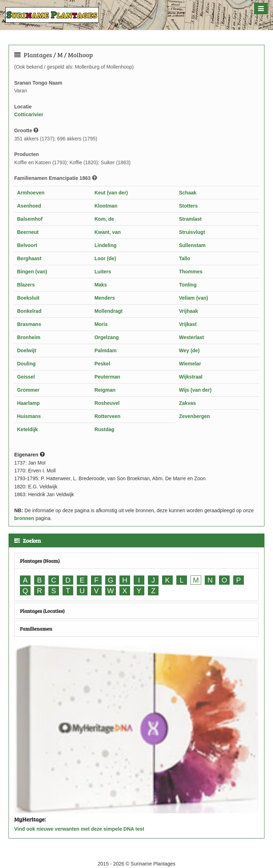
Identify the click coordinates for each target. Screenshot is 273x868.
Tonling (188, 285)
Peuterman (107, 377)
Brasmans (29, 324)
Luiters (103, 272)
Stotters (188, 206)
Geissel (26, 377)
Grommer (28, 390)
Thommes (191, 272)
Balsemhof (30, 219)
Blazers (26, 285)
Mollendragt (109, 311)
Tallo (184, 258)
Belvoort (27, 245)
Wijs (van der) (195, 390)
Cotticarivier (29, 114)
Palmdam (106, 350)
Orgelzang (107, 337)
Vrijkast (188, 324)
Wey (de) (189, 350)
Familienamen (36, 629)
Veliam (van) (193, 298)
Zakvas (187, 403)
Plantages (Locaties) (42, 611)
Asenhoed (29, 206)
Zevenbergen (194, 416)
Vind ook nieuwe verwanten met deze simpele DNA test (79, 829)
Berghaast (29, 258)
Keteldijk (27, 429)
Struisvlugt (192, 232)
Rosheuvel (107, 403)
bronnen (24, 518)
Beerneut (28, 232)
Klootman (106, 206)
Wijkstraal (191, 377)
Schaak (188, 193)
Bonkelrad (29, 311)
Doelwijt (27, 350)
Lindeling (106, 245)
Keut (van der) (111, 193)
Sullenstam (192, 245)
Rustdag (105, 429)
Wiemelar (190, 364)
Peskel (102, 364)
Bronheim (29, 337)
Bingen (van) (32, 272)
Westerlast (191, 337)
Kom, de (104, 219)
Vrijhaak (188, 311)
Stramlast (190, 219)
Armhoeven (31, 193)
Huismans (29, 416)
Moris (101, 324)
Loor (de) (105, 258)
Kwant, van (108, 232)
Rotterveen (108, 416)
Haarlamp (28, 403)
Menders (105, 298)
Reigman (105, 390)
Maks (101, 285)
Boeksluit (28, 298)
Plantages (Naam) (40, 561)
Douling (26, 364)
